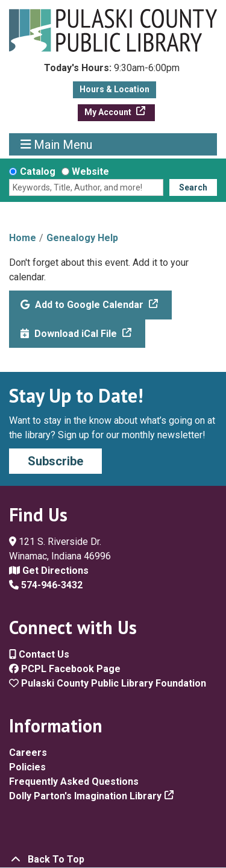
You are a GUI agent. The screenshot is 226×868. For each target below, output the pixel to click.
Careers (28, 753)
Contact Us (39, 654)
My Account (109, 112)
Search (193, 187)
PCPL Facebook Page (65, 669)
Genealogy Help (82, 238)
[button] (112, 71)
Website (90, 171)
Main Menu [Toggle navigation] (57, 144)
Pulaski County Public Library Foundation (108, 683)
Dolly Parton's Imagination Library (85, 796)
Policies (27, 767)
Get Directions (49, 571)
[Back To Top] (113, 860)
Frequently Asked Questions (74, 782)
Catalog (38, 171)
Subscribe (55, 461)
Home (23, 238)
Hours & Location (115, 89)
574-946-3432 (46, 585)
